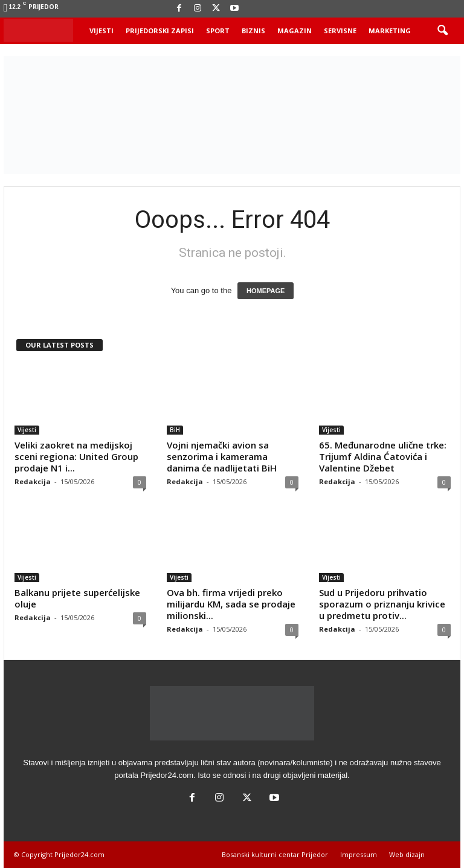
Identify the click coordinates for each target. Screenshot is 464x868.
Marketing (390, 31)
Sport (218, 31)
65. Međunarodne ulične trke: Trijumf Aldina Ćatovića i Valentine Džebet (383, 456)
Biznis (253, 31)
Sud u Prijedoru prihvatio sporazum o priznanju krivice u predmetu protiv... (382, 604)
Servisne (340, 31)
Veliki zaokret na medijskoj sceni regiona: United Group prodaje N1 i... (76, 456)
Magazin (295, 31)
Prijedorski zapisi (160, 31)
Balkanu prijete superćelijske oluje (77, 598)
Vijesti (101, 31)
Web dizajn (407, 854)
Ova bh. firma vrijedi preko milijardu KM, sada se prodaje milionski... (231, 604)
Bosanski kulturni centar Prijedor (275, 854)
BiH (175, 430)
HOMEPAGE (266, 291)
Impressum (359, 854)
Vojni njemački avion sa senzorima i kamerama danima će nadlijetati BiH (222, 456)
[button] (442, 31)
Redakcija (33, 481)
